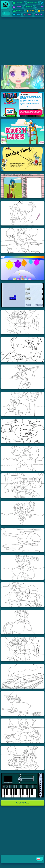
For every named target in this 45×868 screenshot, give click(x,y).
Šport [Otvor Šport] (18, 15)
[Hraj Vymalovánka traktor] (22, 758)
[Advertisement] (22, 42)
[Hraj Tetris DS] (22, 104)
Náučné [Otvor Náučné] (40, 15)
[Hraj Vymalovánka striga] (22, 704)
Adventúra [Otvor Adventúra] (20, 3)
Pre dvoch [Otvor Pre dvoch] (19, 11)
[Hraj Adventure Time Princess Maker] (22, 186)
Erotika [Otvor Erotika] (18, 7)
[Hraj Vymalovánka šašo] (22, 567)
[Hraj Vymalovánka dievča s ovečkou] (22, 595)
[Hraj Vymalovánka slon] (22, 404)
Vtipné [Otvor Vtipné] (29, 15)
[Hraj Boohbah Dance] (22, 268)
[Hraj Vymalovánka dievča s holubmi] (22, 513)
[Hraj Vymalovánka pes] (22, 349)
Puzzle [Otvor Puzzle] (32, 11)
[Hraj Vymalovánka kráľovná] (22, 622)
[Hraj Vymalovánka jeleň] (22, 213)
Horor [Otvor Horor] (30, 7)
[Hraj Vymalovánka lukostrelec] (22, 241)
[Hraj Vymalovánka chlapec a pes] (22, 486)
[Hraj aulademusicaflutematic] (22, 785)
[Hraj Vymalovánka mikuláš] (22, 649)
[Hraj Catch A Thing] (22, 159)
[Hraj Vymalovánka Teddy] (22, 731)
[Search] (5, 13)
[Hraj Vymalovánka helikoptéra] (22, 540)
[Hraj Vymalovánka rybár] (22, 377)
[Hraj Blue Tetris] (22, 295)
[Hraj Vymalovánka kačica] (22, 431)
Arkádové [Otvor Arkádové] (34, 3)
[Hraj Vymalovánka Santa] (22, 322)
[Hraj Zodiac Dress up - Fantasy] (22, 77)
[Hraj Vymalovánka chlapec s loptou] (22, 458)
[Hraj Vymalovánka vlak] (22, 676)
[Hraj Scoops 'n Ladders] (22, 132)
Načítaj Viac (23, 803)
